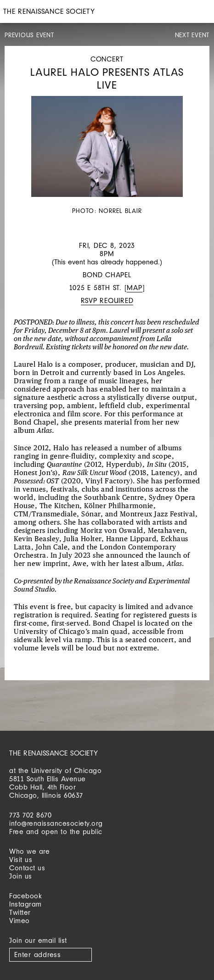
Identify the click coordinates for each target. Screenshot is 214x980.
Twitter (20, 912)
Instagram (25, 904)
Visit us (21, 860)
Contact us (27, 868)
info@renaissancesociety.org (56, 823)
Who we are (29, 851)
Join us (21, 876)
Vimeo (20, 921)
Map (134, 288)
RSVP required (107, 300)
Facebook (25, 896)
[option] (107, 156)
